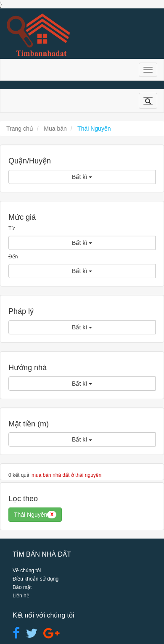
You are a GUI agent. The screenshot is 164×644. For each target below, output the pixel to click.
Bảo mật (22, 587)
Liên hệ (21, 596)
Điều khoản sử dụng (36, 579)
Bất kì (82, 177)
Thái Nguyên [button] (35, 515)
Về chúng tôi (27, 570)
